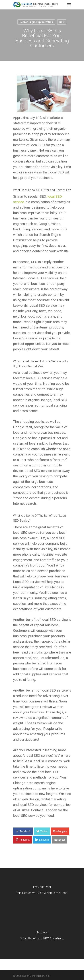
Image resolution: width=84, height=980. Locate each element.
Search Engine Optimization (36, 22)
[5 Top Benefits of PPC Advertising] (42, 937)
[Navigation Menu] (69, 5)
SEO (62, 22)
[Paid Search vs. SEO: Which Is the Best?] (42, 891)
